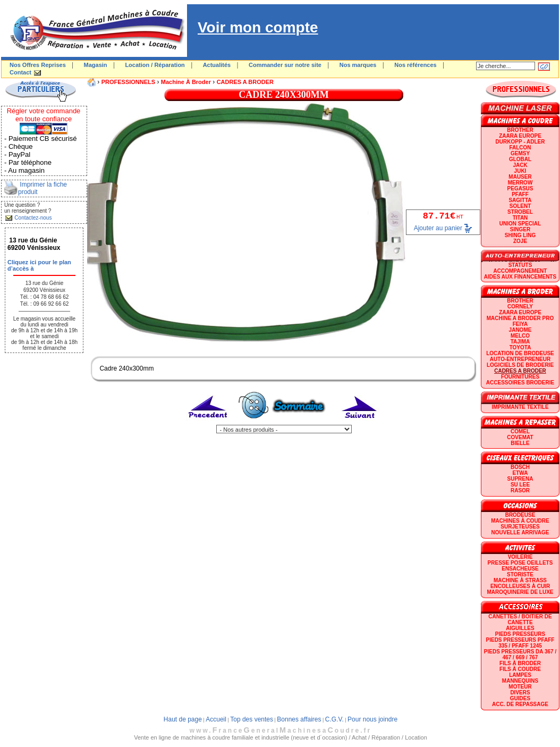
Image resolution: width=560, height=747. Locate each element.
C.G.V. (334, 719)
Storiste (520, 574)
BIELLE (520, 443)
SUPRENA (520, 479)
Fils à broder (520, 663)
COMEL (520, 431)
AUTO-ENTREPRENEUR (520, 359)
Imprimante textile (520, 407)
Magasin (96, 65)
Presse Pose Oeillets (520, 563)
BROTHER (520, 130)
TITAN (520, 218)
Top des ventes (252, 719)
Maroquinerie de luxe (520, 592)
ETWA (520, 473)
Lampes (520, 675)
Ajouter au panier (438, 228)
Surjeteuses (520, 527)
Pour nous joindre (372, 719)
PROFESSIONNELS (128, 82)
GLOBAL (520, 159)
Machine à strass (520, 580)
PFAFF (520, 194)
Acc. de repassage (520, 704)
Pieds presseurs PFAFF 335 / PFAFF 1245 (520, 643)
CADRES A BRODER (245, 82)
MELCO (520, 336)
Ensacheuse (520, 569)
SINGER (520, 229)
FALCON (520, 148)
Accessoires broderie (520, 383)
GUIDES (520, 698)
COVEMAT (520, 437)
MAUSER (520, 177)
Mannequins (520, 681)
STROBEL (520, 212)
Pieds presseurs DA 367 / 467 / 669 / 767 (520, 654)
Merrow (520, 183)
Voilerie (520, 557)
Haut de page (183, 719)
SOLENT (520, 206)
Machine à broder (186, 82)
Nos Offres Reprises (38, 65)
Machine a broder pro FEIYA (520, 321)
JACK (520, 165)
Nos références (415, 65)
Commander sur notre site (285, 65)
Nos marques (358, 65)
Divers (520, 693)
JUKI (520, 171)
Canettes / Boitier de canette (520, 619)
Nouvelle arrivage (520, 532)
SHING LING (520, 235)
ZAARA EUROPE (520, 136)
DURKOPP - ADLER (520, 142)
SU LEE (520, 485)
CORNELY (520, 307)
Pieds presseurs (520, 634)
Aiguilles (520, 628)
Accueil (216, 719)
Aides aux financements (520, 277)
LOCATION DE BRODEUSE (520, 353)
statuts (520, 265)
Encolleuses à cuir (520, 586)
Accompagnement (520, 271)
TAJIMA (520, 342)
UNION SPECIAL (520, 224)
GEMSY (520, 153)
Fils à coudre (520, 669)
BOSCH (520, 467)
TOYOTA (520, 347)
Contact (20, 72)
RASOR (520, 490)
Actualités (217, 65)
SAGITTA (520, 200)
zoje (520, 241)
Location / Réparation (155, 65)
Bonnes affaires (299, 719)
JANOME (520, 330)
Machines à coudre (520, 521)
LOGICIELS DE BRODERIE (520, 365)
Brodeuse (520, 515)
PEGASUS (520, 188)
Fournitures (520, 377)
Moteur (520, 687)
